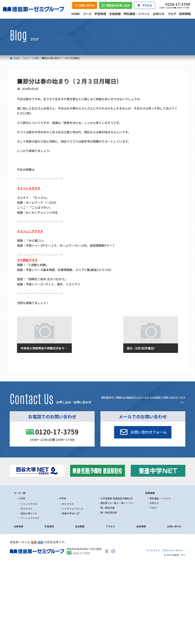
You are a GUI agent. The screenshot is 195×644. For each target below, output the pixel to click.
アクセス (111, 526)
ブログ (153, 508)
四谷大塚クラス (29, 513)
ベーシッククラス (30, 518)
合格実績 (18, 526)
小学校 (22, 498)
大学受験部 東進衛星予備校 (117, 498)
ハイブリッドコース (72, 509)
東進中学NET (71, 513)
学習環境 (49, 526)
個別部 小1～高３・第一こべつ (117, 503)
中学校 (63, 498)
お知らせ (154, 503)
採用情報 (141, 526)
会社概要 (80, 526)
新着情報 (150, 493)
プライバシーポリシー (173, 550)
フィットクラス (29, 504)
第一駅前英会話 (109, 512)
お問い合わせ (174, 526)
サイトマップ (153, 550)
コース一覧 (20, 493)
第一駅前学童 (108, 508)
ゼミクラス (27, 509)
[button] (143, 432)
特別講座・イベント (160, 498)
